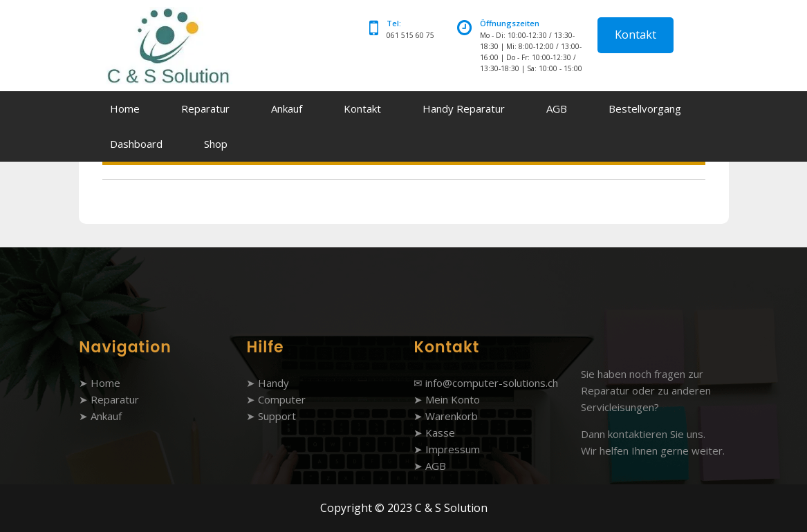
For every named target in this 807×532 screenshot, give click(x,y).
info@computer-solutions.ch (492, 383)
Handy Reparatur (464, 108)
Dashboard (136, 144)
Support (277, 416)
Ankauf (287, 108)
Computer (282, 399)
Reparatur (205, 108)
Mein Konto (453, 399)
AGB (557, 108)
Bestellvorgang (645, 108)
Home (125, 108)
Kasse (440, 433)
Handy (273, 383)
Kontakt (636, 35)
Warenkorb (452, 416)
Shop (216, 144)
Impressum (453, 449)
